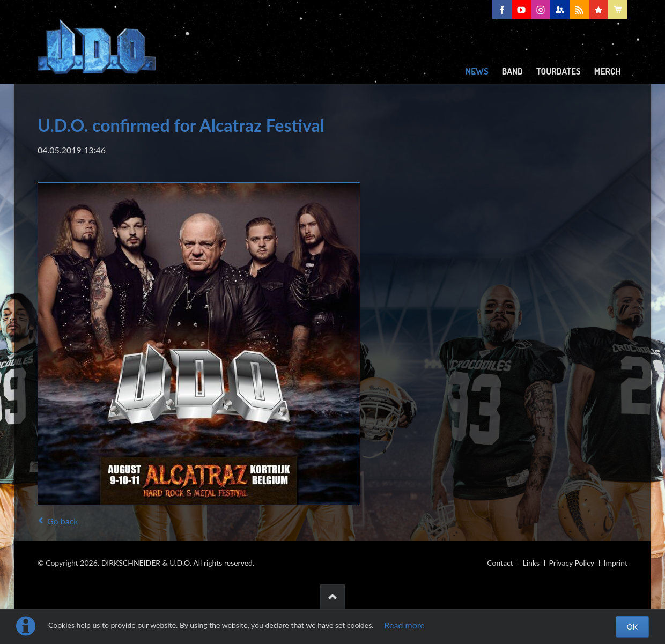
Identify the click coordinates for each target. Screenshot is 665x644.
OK (632, 627)
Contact (500, 563)
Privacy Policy (572, 563)
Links (531, 563)
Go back (62, 521)
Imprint (616, 563)
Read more (405, 625)
